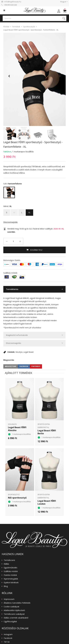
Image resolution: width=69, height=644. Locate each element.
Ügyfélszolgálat (10, 622)
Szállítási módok (11, 571)
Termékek (16, 27)
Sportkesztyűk (29, 27)
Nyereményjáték (11, 579)
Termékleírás (12, 289)
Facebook (8, 638)
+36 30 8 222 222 (10, 5)
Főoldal (6, 27)
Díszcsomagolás (10, 222)
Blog (6, 586)
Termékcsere (9, 560)
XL (29, 211)
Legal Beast (28, 352)
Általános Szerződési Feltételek (17, 603)
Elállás (6, 564)
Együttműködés (11, 568)
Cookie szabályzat (12, 607)
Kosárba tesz (36, 250)
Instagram (8, 634)
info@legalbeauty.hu (13, 2)
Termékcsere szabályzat (14, 614)
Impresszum (9, 599)
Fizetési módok (10, 575)
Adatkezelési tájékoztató (14, 610)
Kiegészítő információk (17, 335)
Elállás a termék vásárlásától (16, 618)
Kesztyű (19, 352)
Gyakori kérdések (11, 583)
